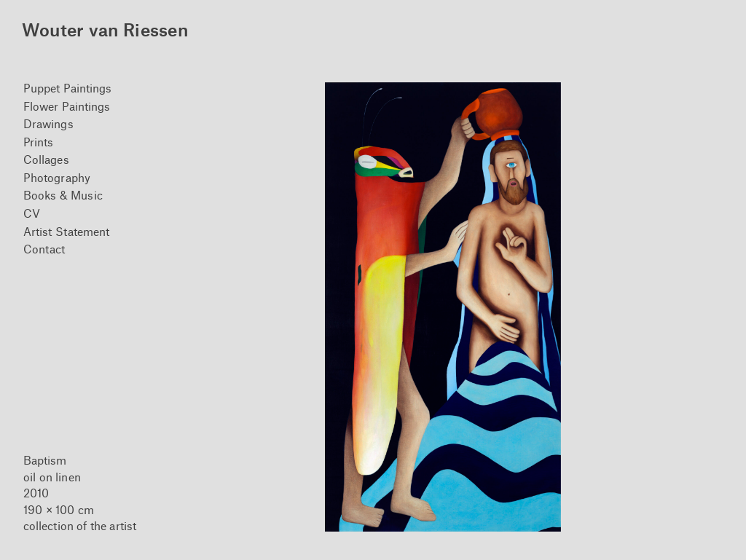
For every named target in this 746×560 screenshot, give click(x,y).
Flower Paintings (67, 106)
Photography (57, 177)
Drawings (48, 123)
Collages (46, 159)
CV (32, 213)
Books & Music (63, 195)
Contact (44, 249)
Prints (38, 142)
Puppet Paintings (68, 88)
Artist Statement (67, 231)
